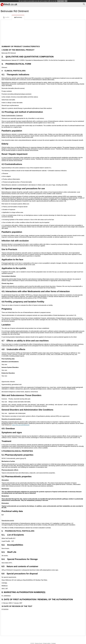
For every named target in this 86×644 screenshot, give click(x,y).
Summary (18, 17)
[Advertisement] (43, 32)
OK (66, 1)
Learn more (61, 1)
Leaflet (6, 17)
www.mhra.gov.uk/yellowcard (21, 425)
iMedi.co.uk (9, 4)
